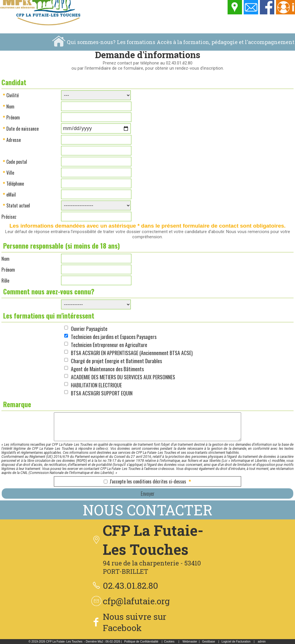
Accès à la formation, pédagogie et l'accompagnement (226, 42)
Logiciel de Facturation (236, 642)
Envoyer (147, 494)
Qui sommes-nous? (91, 42)
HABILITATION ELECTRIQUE (96, 385)
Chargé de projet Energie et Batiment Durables (116, 361)
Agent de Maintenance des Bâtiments (107, 369)
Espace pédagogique (202, 59)
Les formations (136, 42)
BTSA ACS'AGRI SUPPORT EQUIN (102, 393)
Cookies (169, 642)
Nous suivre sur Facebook (135, 622)
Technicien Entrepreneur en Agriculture (109, 345)
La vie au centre (250, 59)
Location (283, 59)
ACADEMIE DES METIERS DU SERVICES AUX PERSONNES (123, 377)
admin (262, 642)
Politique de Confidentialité (141, 642)
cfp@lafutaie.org (136, 601)
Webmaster (190, 642)
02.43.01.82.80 (131, 585)
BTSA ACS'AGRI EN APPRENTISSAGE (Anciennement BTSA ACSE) (132, 353)
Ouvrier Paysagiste (89, 329)
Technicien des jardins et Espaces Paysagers (114, 337)
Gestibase (208, 642)
